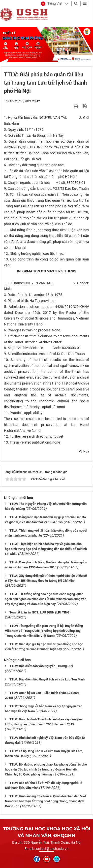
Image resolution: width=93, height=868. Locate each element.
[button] (52, 4)
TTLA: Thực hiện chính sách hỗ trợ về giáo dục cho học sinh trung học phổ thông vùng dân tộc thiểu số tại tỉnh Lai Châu (46, 549)
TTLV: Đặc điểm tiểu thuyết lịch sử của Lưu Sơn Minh (47, 679)
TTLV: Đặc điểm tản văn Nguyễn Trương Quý (41, 666)
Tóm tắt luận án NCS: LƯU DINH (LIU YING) (40, 612)
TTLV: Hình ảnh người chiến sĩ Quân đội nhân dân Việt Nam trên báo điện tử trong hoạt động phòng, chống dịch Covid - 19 (45, 801)
